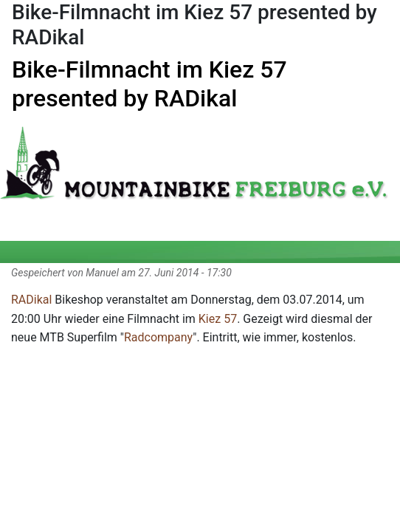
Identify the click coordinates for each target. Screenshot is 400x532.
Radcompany (158, 337)
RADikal (31, 300)
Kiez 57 (218, 319)
